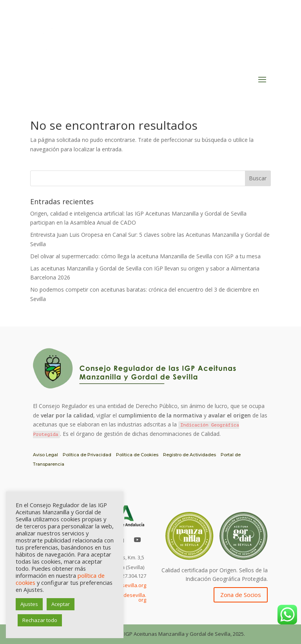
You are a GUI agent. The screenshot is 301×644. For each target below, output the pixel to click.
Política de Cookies (137, 455)
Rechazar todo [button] (40, 620)
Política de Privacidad (87, 455)
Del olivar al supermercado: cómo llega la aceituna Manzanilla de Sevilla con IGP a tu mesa (145, 256)
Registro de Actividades (189, 455)
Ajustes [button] (29, 604)
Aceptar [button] (61, 604)
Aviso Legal (45, 455)
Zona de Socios (241, 595)
